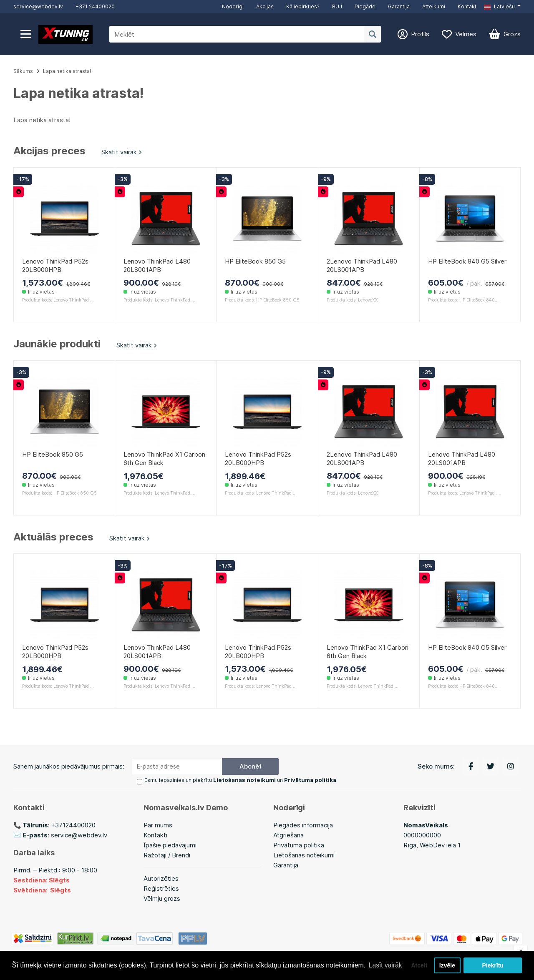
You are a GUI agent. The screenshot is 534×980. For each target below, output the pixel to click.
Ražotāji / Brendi (167, 855)
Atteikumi (434, 6)
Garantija (399, 6)
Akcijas (265, 6)
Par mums (158, 825)
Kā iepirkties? (303, 6)
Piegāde (365, 6)
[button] (502, 7)
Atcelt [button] (417, 962)
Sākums (23, 71)
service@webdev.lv (38, 6)
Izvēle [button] (447, 962)
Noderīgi (233, 6)
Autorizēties (161, 878)
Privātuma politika (299, 845)
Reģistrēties (161, 888)
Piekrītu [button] (493, 962)
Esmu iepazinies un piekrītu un (237, 780)
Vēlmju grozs (162, 898)
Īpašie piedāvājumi (170, 845)
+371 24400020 (95, 6)
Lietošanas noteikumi (304, 855)
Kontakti (468, 6)
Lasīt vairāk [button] (30, 967)
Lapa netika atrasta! (67, 71)
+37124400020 (73, 825)
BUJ (337, 6)
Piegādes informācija (303, 825)
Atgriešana (288, 835)
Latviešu (499, 6)
